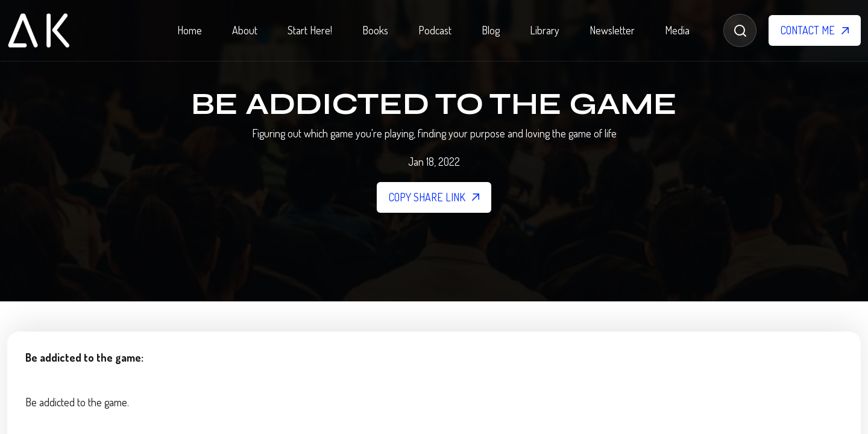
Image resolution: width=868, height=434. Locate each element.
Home (190, 30)
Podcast (435, 30)
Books (375, 30)
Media (677, 30)
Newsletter (612, 30)
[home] (39, 30)
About (245, 30)
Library (545, 30)
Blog (491, 30)
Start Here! (310, 30)
